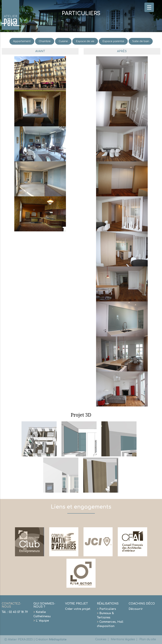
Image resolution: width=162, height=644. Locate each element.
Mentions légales (123, 639)
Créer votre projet (78, 609)
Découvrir (136, 609)
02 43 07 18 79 (18, 612)
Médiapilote (58, 640)
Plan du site (148, 639)
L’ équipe (41, 621)
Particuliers (106, 609)
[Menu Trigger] (149, 7)
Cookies (101, 639)
